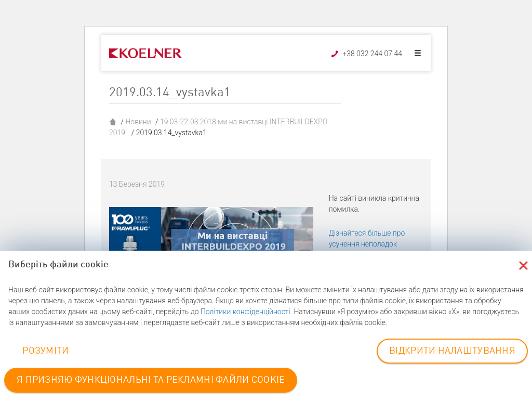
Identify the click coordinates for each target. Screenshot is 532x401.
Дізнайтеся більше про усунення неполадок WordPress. (367, 244)
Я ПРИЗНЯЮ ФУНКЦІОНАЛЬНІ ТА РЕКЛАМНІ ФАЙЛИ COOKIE (151, 380)
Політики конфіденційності (245, 312)
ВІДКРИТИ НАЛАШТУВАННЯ (452, 351)
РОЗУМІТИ (45, 351)
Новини (138, 122)
